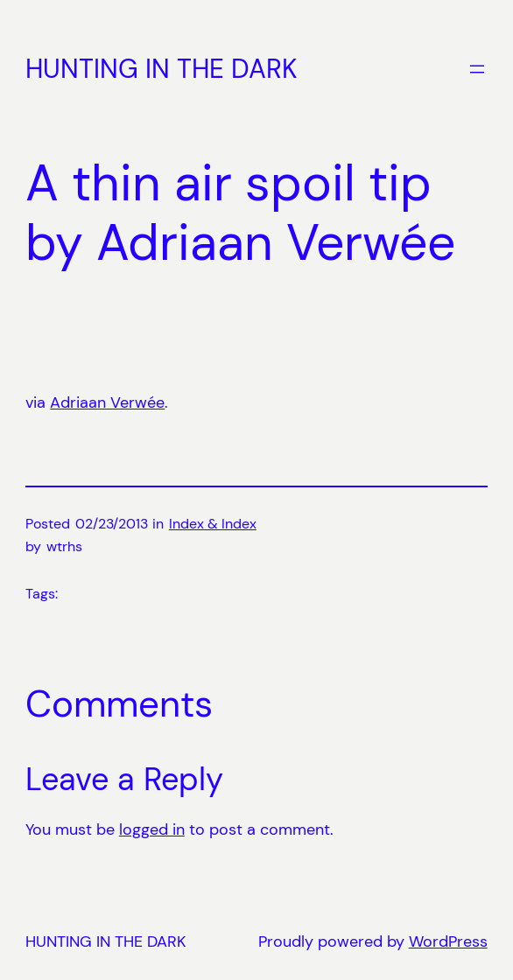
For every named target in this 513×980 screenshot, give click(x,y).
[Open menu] (477, 69)
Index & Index (213, 524)
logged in (152, 829)
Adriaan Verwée (107, 402)
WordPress (448, 941)
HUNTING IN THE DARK (162, 69)
